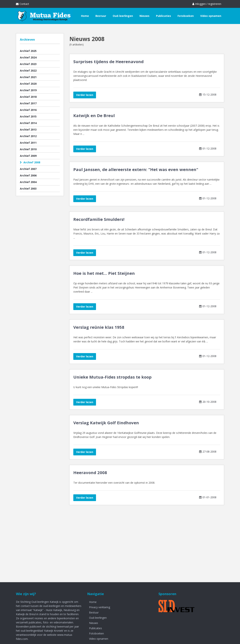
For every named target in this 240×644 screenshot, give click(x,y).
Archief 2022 (28, 71)
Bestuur (101, 16)
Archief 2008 (30, 162)
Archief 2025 (28, 51)
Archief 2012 (28, 136)
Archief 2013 (28, 130)
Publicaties (163, 16)
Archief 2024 (28, 57)
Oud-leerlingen (123, 16)
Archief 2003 (28, 189)
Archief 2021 (28, 77)
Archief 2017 (28, 103)
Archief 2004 (28, 182)
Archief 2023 (28, 64)
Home (85, 16)
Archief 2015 (28, 116)
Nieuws (144, 16)
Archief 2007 (28, 169)
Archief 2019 (28, 90)
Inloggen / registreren (207, 4)
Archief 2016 (28, 110)
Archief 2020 (28, 84)
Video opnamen (211, 16)
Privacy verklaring (100, 607)
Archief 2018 (28, 97)
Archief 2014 (28, 123)
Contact (22, 4)
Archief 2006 (28, 175)
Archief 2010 (28, 149)
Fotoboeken (186, 16)
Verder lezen (85, 95)
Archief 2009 (28, 156)
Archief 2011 (28, 143)
